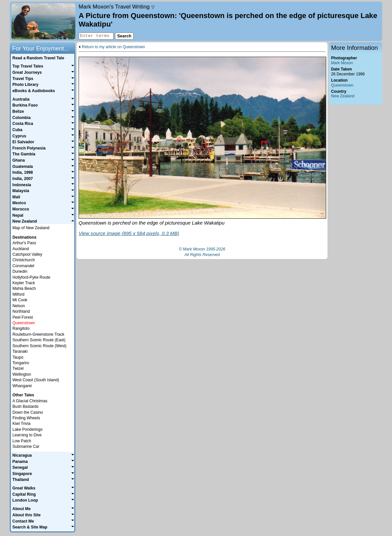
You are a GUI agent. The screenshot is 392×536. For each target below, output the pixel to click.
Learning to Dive (27, 435)
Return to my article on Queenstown (113, 47)
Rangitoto (21, 328)
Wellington (22, 374)
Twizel (18, 368)
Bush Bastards (26, 407)
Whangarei (22, 386)
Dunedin (20, 271)
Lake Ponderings (28, 429)
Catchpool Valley (27, 254)
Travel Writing (117, 7)
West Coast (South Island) (36, 380)
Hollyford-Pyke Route (31, 277)
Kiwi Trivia (21, 424)
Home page (43, 21)
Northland (21, 311)
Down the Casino (28, 412)
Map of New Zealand (31, 228)
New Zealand (343, 96)
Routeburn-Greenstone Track (38, 334)
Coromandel (23, 266)
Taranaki (20, 351)
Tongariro (21, 363)
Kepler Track (24, 283)
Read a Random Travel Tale (38, 58)
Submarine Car (26, 447)
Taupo (18, 357)
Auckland (21, 249)
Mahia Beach (24, 288)
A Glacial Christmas (30, 401)
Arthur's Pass (24, 243)
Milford (19, 294)
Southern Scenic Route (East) (39, 340)
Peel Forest (23, 317)
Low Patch (22, 441)
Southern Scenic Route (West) (39, 346)
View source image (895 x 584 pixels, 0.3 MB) (129, 233)
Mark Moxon (342, 63)
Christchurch (24, 260)
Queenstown (342, 85)
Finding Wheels (26, 418)
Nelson (19, 306)
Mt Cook (20, 300)
